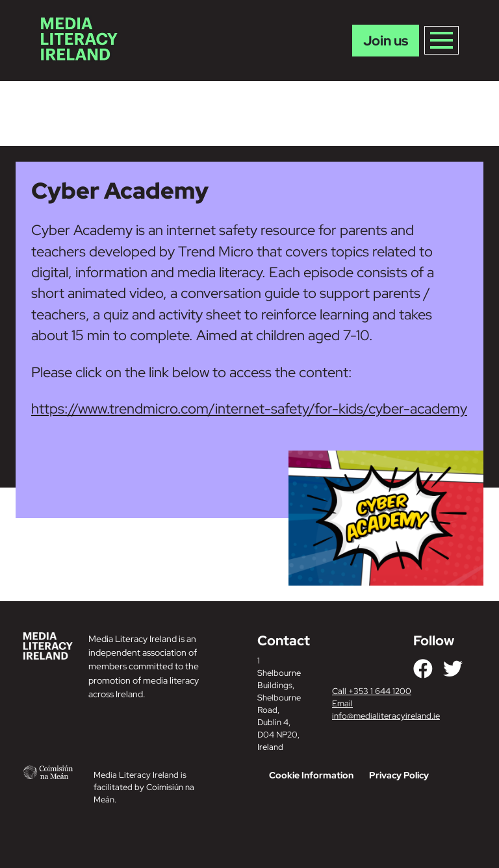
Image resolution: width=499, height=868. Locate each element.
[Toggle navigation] (441, 40)
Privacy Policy (399, 775)
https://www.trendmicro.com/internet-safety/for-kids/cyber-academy (249, 409)
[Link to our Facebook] (423, 669)
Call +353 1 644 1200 (372, 691)
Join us (386, 41)
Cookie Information (311, 775)
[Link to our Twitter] (453, 669)
